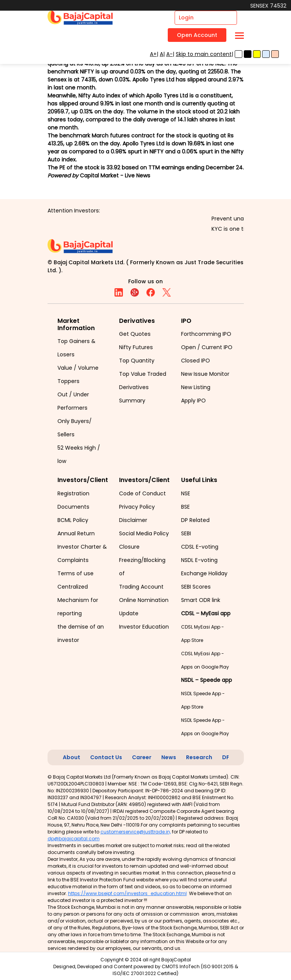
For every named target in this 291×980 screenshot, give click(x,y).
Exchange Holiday (204, 573)
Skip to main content (204, 54)
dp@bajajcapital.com (74, 839)
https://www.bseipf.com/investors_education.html (127, 893)
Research (199, 757)
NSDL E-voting (199, 560)
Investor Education (144, 627)
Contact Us (106, 757)
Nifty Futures (136, 347)
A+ (153, 54)
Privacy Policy (137, 507)
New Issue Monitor (205, 374)
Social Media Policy (144, 533)
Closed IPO (196, 361)
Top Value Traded (143, 374)
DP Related (195, 520)
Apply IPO (193, 401)
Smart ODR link (201, 600)
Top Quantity (137, 361)
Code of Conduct (142, 493)
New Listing (196, 387)
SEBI (186, 533)
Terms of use (76, 573)
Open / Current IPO (207, 347)
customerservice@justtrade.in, (136, 832)
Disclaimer (133, 520)
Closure (129, 547)
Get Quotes (135, 334)
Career (142, 757)
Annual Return (76, 533)
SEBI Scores (196, 587)
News (169, 757)
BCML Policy (73, 520)
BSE (185, 507)
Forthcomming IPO (206, 334)
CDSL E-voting (200, 547)
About (72, 757)
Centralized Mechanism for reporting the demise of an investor (81, 613)
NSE (186, 493)
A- (169, 54)
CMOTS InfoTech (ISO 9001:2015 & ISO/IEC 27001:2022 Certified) (175, 970)
